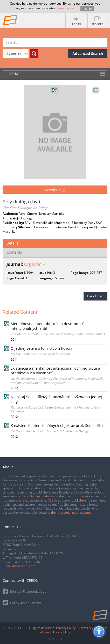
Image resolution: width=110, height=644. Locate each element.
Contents (14, 252)
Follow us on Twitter (22, 602)
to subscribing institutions (34, 496)
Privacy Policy (66, 628)
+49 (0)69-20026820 (28, 562)
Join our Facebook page (24, 591)
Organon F (34, 264)
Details (12, 243)
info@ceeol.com (24, 566)
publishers (79, 500)
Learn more (65, 8)
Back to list (95, 296)
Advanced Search (88, 53)
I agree (87, 8)
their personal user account (71, 513)
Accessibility (61, 632)
